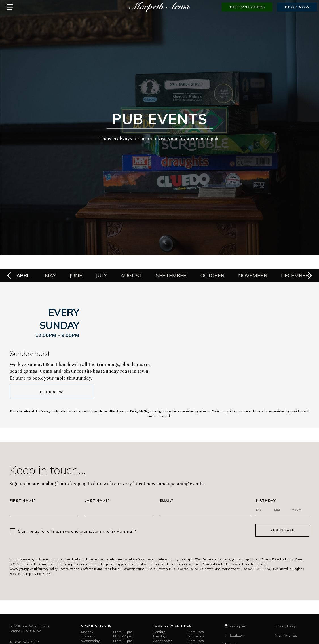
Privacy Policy (285, 626)
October (213, 275)
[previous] (10, 276)
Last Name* (97, 501)
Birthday (266, 501)
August (131, 275)
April (24, 275)
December (295, 275)
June (76, 275)
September (171, 275)
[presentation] (196, 530)
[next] (309, 276)
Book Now (51, 392)
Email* (167, 501)
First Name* (23, 501)
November (253, 275)
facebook (234, 635)
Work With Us (286, 635)
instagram (235, 626)
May (50, 275)
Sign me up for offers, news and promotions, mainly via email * (77, 531)
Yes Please (283, 530)
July (101, 275)
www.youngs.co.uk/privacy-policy (34, 569)
